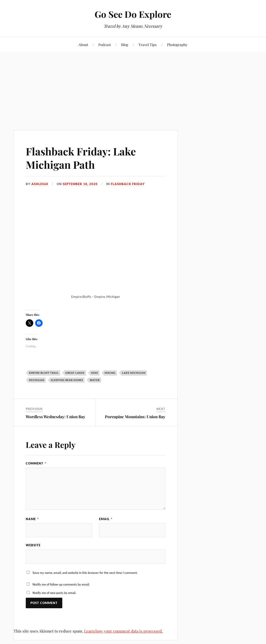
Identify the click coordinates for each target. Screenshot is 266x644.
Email (106, 519)
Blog (125, 45)
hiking (110, 373)
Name (32, 519)
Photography (177, 45)
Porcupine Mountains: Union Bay (135, 417)
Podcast (105, 45)
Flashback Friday (128, 184)
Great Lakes (75, 373)
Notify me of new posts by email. (54, 593)
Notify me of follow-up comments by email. (61, 584)
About (83, 45)
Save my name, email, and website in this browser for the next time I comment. (85, 573)
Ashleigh (40, 184)
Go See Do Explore (133, 14)
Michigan (37, 380)
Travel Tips (148, 45)
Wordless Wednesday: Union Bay (55, 417)
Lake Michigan (134, 373)
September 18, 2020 (80, 184)
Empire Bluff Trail (44, 373)
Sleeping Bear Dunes (67, 380)
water (95, 380)
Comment (36, 463)
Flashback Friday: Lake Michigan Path (81, 158)
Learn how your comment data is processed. (123, 631)
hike (95, 373)
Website (33, 545)
